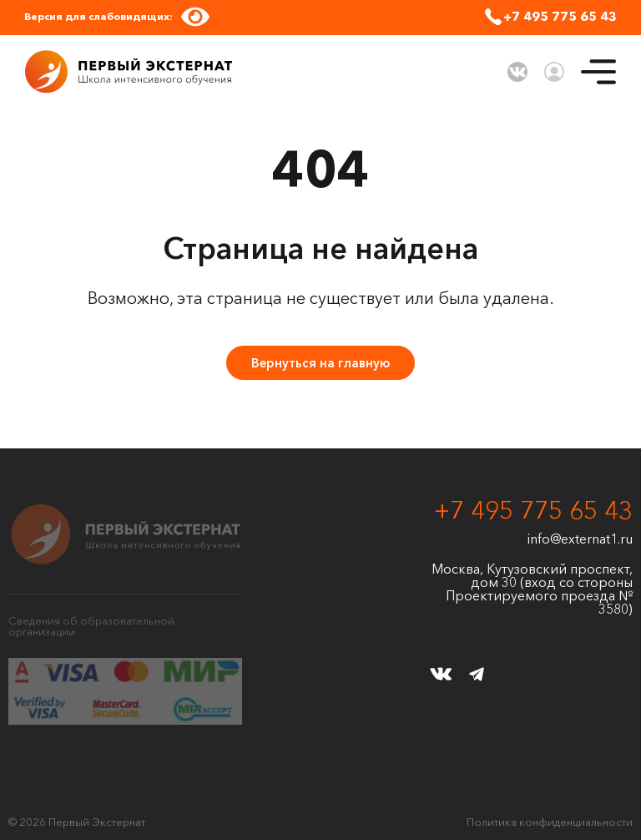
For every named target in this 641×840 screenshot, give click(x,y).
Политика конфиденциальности (550, 822)
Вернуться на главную (320, 363)
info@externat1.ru (580, 539)
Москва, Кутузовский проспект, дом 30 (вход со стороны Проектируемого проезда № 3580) (532, 589)
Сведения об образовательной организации (91, 626)
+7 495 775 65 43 (560, 16)
